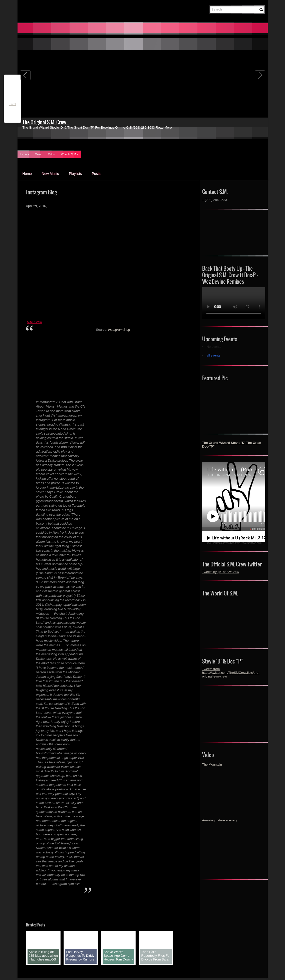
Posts (96, 174)
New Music (50, 174)
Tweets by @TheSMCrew (221, 572)
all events (214, 355)
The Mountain (212, 764)
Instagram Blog (119, 330)
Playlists (75, 174)
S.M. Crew (34, 322)
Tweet (13, 104)
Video (52, 154)
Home (27, 174)
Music (38, 154)
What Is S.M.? (70, 154)
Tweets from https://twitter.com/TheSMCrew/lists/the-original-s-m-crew (231, 673)
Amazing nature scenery (220, 820)
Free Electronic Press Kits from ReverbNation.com (234, 543)
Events (25, 154)
